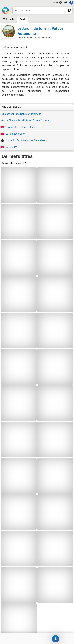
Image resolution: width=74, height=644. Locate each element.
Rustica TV (9, 147)
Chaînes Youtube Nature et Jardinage (21, 114)
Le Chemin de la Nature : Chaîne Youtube (25, 120)
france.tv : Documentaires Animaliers (23, 140)
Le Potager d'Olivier (14, 134)
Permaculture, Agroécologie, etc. (21, 127)
